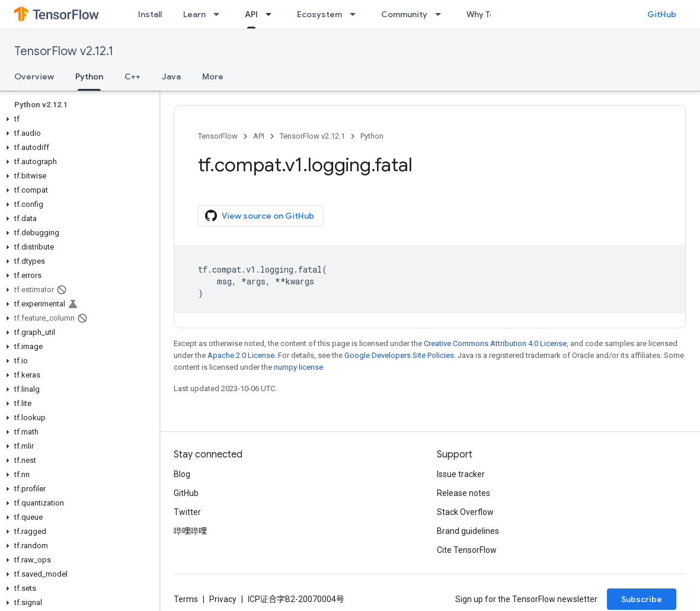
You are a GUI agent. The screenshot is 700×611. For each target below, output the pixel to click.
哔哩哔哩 (190, 531)
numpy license (298, 367)
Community (404, 14)
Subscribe (642, 599)
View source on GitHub (260, 216)
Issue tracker (461, 474)
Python (372, 136)
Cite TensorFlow (467, 550)
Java (171, 76)
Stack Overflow (465, 512)
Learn (194, 14)
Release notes (464, 493)
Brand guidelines (468, 531)
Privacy (223, 599)
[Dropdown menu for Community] (442, 14)
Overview (34, 76)
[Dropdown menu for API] (272, 14)
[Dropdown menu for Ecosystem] (356, 14)
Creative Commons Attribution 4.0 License (495, 343)
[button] (77, 119)
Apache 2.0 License (241, 355)
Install (150, 14)
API (259, 136)
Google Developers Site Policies (399, 355)
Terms (186, 599)
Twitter (187, 512)
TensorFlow (218, 136)
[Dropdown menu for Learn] (220, 14)
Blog (182, 474)
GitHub (662, 14)
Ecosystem (319, 14)
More (213, 76)
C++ (132, 76)
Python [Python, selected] (89, 76)
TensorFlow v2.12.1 (64, 51)
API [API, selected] (251, 14)
